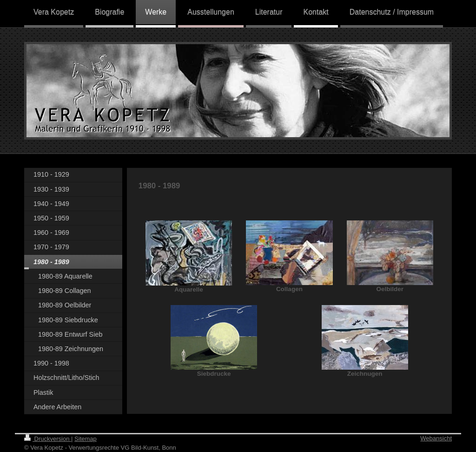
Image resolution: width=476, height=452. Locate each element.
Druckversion (48, 439)
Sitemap (86, 439)
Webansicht (436, 438)
